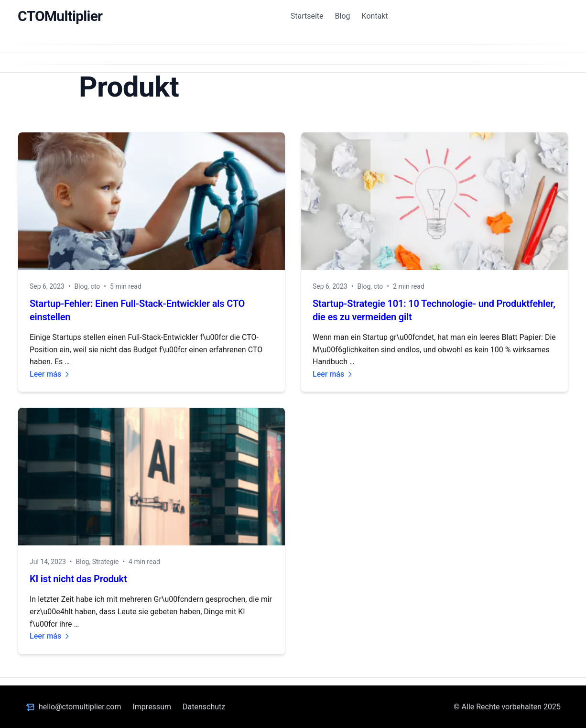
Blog (343, 16)
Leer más (50, 374)
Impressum (152, 707)
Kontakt (375, 16)
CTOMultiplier (60, 16)
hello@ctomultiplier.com (80, 707)
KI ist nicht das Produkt (78, 579)
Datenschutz (204, 707)
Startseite (307, 16)
